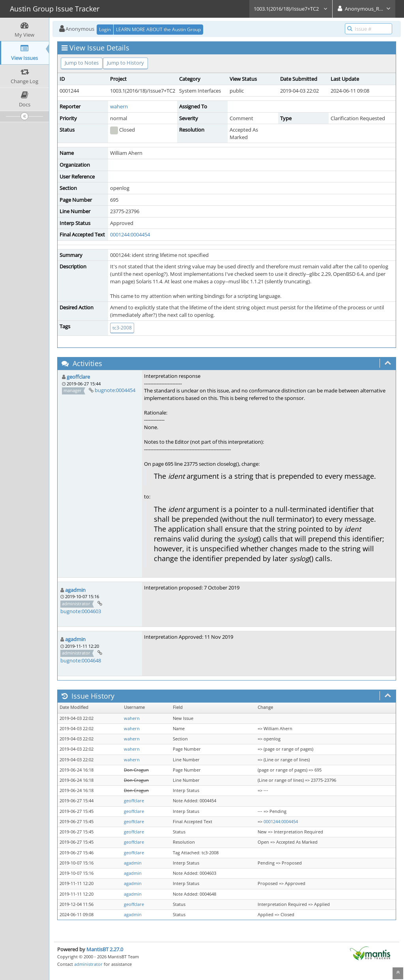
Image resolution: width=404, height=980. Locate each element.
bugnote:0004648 (81, 660)
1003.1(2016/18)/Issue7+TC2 (291, 9)
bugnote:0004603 (81, 611)
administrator (88, 964)
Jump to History (125, 63)
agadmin (75, 590)
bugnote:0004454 (115, 390)
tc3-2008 (122, 328)
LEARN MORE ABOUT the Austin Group (158, 29)
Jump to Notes (82, 63)
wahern (119, 106)
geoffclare (78, 377)
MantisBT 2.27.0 (105, 949)
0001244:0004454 (130, 234)
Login (105, 29)
